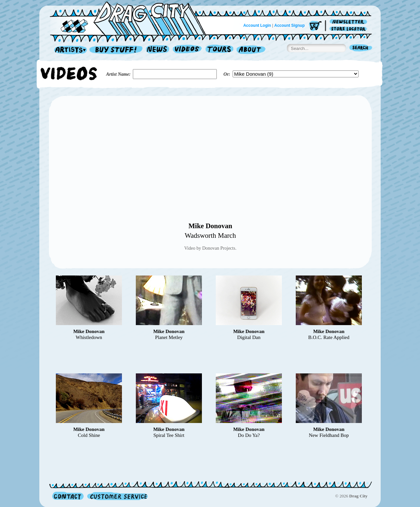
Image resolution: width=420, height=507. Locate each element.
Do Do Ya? (249, 435)
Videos (188, 50)
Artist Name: (118, 74)
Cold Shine (89, 435)
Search (361, 48)
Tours (219, 50)
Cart (315, 26)
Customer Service (117, 496)
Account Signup (289, 25)
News (158, 50)
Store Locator (349, 29)
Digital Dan (249, 337)
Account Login (257, 25)
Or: (227, 74)
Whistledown (89, 337)
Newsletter (349, 22)
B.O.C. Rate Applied (329, 337)
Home (132, 18)
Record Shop (117, 50)
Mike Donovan (210, 226)
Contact (68, 496)
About (251, 50)
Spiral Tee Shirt (169, 435)
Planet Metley (169, 337)
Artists (69, 50)
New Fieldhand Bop (329, 435)
